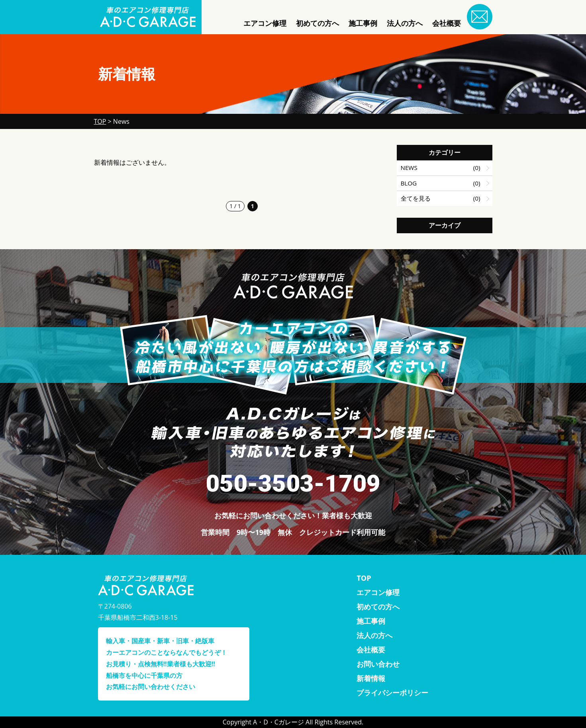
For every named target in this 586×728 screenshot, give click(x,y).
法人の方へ (405, 23)
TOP (364, 578)
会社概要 (447, 23)
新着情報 (371, 678)
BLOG (409, 183)
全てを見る (416, 198)
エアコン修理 (265, 23)
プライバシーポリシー (392, 693)
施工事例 (363, 23)
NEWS (409, 168)
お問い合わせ (378, 664)
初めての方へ (317, 23)
